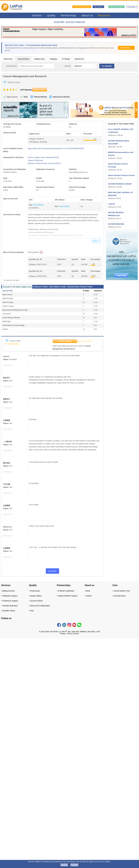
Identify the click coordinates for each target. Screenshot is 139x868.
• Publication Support (9, 596)
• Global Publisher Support (67, 596)
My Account (98, 7)
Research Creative (117, 7)
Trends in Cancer (8, 306)
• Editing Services (8, 591)
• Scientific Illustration (9, 606)
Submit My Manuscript (82, 7)
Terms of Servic (73, 634)
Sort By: (68, 66)
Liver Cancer (7, 314)
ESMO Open (7, 321)
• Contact (88, 596)
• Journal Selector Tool (121, 591)
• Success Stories (36, 601)
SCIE (26, 97)
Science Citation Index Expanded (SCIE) (43, 157)
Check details (38, 205)
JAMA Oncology (8, 298)
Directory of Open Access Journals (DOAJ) (44, 163)
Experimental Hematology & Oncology (15, 310)
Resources (104, 15)
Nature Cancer (7, 295)
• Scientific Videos (8, 611)
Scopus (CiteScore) (35, 160)
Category (53, 59)
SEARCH (107, 66)
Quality (51, 15)
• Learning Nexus (119, 596)
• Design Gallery (35, 596)
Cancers (5, 329)
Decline (74, 865)
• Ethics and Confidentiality (39, 606)
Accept (64, 865)
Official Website (41, 97)
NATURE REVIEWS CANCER (120, 184)
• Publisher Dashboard (66, 591)
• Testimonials (34, 591)
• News (87, 591)
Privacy (63, 634)
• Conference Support (10, 601)
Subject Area (39, 59)
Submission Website (61, 97)
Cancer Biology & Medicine (11, 318)
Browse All (79, 59)
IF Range (66, 59)
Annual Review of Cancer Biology (13, 325)
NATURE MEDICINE (116, 224)
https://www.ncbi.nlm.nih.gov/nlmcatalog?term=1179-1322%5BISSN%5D (56, 148)
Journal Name (23, 59)
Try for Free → (126, 48)
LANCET (112, 204)
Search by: (8, 59)
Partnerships (69, 15)
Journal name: (11, 66)
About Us (87, 15)
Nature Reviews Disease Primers (121, 175)
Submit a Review (65, 341)
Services (37, 15)
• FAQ (31, 611)
